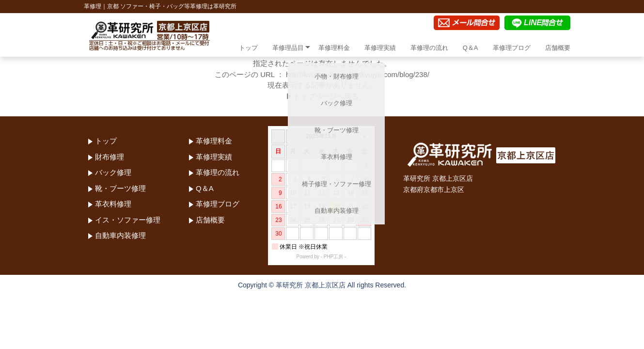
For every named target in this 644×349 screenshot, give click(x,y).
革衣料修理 (113, 204)
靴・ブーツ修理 (120, 188)
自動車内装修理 (120, 235)
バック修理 (113, 172)
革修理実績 (380, 48)
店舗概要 (558, 48)
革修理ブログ (512, 48)
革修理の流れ (429, 48)
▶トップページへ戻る (322, 96)
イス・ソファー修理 (128, 220)
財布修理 (110, 157)
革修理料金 (334, 48)
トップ (248, 48)
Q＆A (471, 48)
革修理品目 (288, 48)
